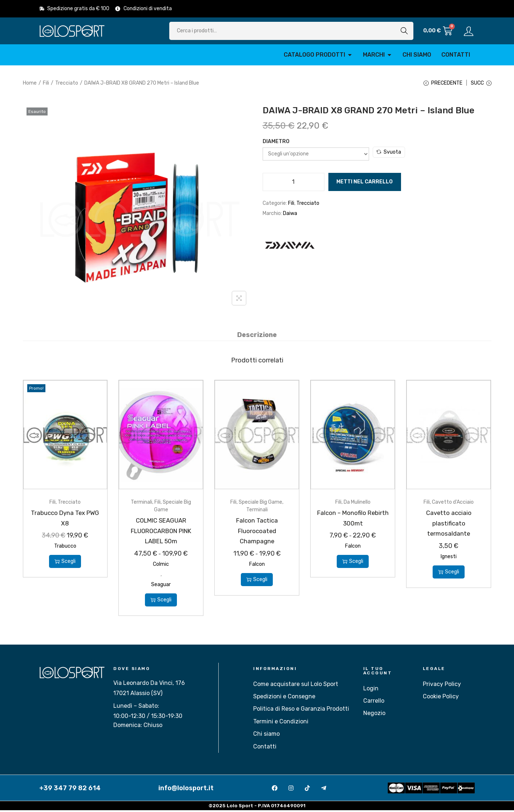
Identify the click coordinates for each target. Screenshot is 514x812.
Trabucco (65, 548)
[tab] (257, 337)
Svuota (389, 155)
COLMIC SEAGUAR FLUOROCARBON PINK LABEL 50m (161, 532)
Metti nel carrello (365, 184)
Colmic (161, 566)
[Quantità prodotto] (294, 184)
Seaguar (161, 586)
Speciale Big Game (260, 504)
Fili (46, 83)
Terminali (141, 504)
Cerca (404, 31)
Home (30, 83)
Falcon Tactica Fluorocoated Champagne (257, 532)
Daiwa (290, 216)
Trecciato (67, 83)
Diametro (276, 144)
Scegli (65, 563)
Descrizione (257, 337)
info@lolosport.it (186, 789)
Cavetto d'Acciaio (453, 504)
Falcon (257, 566)
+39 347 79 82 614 (70, 789)
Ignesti (449, 558)
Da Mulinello (357, 504)
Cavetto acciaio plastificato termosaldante (449, 525)
